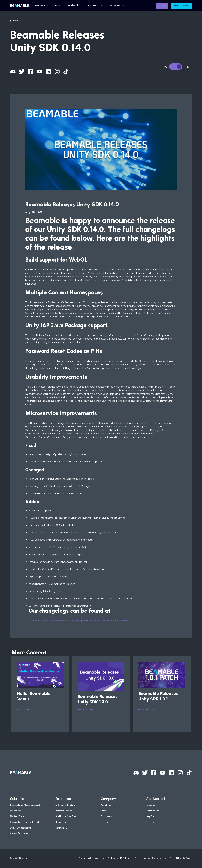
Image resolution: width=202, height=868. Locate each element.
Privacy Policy (119, 858)
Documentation (64, 811)
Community (61, 828)
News (103, 811)
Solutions (40, 5)
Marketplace (75, 5)
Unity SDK (16, 811)
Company (114, 5)
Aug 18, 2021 (35, 212)
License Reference (153, 858)
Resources (93, 5)
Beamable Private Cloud (24, 822)
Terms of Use (89, 858)
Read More (24, 710)
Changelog (61, 822)
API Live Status (65, 805)
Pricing (58, 5)
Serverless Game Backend (25, 805)
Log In (162, 5)
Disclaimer (183, 858)
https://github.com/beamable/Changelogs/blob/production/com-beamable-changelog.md (78, 620)
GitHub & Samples (66, 816)
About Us (106, 805)
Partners (106, 822)
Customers (107, 816)
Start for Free (181, 5)
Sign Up (150, 822)
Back (16, 20)
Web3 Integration (20, 828)
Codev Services (19, 833)
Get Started (155, 799)
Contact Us (152, 811)
